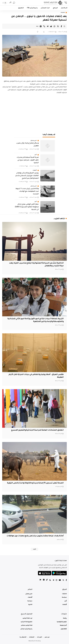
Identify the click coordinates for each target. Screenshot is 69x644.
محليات (63, 13)
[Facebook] (66, 580)
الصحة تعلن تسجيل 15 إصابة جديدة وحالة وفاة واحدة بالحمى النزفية (35, 483)
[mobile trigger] (65, 3)
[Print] (41, 26)
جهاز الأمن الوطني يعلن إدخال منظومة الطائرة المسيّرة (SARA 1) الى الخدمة (27, 207)
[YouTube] (60, 580)
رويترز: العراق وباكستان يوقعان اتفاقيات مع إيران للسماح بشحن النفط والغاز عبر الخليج (27, 176)
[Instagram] (56, 580)
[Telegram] (53, 580)
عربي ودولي (34, 141)
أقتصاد (35, 170)
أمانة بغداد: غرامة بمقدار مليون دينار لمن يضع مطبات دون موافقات (35, 536)
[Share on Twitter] (58, 26)
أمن (36, 155)
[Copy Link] (44, 26)
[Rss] (50, 580)
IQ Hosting (37, 641)
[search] (14, 3)
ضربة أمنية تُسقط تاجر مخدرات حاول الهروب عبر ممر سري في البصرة (28, 160)
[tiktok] (47, 580)
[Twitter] (63, 580)
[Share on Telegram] (48, 26)
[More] (37, 26)
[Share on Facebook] (61, 26)
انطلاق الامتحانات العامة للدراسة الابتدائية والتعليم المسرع (37, 430)
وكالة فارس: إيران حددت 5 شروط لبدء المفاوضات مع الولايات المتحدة (27, 191)
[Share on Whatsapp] (55, 26)
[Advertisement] (34, 113)
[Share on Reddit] (51, 26)
